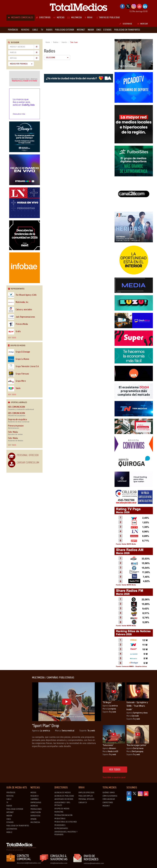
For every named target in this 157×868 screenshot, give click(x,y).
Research (34, 796)
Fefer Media (13, 432)
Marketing (59, 812)
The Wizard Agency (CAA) (22, 295)
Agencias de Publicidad (64, 796)
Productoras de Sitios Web (66, 822)
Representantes (61, 828)
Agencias (34, 806)
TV (7, 803)
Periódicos (11, 793)
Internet (10, 812)
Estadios (10, 822)
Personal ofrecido (86, 799)
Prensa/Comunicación (63, 815)
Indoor (9, 816)
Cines (9, 819)
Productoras (60, 819)
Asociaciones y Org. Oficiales (62, 804)
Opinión (34, 819)
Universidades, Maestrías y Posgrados (66, 833)
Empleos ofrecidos (86, 793)
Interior (64, 42)
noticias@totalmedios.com (94, 863)
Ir (37, 47)
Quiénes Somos (109, 793)
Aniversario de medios (64, 799)
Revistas (10, 796)
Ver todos (12, 338)
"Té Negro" (107, 702)
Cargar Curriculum (28, 463)
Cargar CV (83, 803)
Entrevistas (35, 816)
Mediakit (106, 806)
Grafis (14, 332)
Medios (33, 793)
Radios (56, 42)
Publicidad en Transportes (18, 826)
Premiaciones (36, 809)
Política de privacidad (15, 850)
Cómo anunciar (109, 799)
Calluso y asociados (20, 310)
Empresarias (36, 803)
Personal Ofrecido (28, 455)
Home (48, 42)
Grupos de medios (62, 809)
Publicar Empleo (86, 796)
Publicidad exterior (15, 809)
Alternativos (12, 829)
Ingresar (143, 24)
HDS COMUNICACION (16, 407)
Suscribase (126, 24)
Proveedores (60, 825)
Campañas (34, 799)
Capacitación (36, 812)
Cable (9, 799)
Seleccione (57, 58)
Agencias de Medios (62, 793)
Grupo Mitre (17, 381)
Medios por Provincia (21, 64)
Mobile (9, 832)
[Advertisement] (19, 722)
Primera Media (18, 324)
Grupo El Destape (19, 352)
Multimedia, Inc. (18, 302)
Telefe (14, 389)
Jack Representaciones (21, 317)
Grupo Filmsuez (18, 374)
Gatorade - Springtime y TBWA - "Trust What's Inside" (137, 706)
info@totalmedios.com (59, 863)
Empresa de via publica (17, 420)
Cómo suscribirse (110, 796)
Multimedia (35, 822)
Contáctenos (108, 803)
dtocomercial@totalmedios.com (28, 863)
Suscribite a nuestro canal (114, 777)
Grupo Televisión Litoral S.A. (24, 367)
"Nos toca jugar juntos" (136, 745)
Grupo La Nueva (18, 359)
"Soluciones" (108, 745)
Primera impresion (16, 426)
